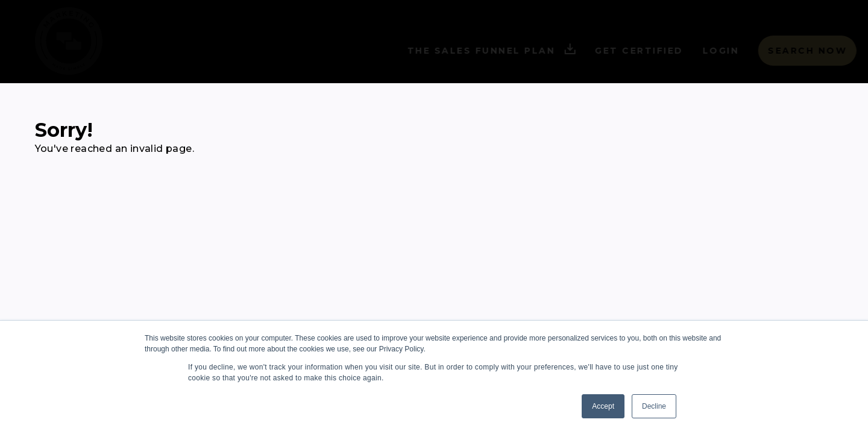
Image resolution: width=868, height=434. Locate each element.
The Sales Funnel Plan (468, 51)
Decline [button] (654, 406)
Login (698, 51)
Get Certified (616, 51)
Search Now (784, 51)
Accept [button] (603, 406)
